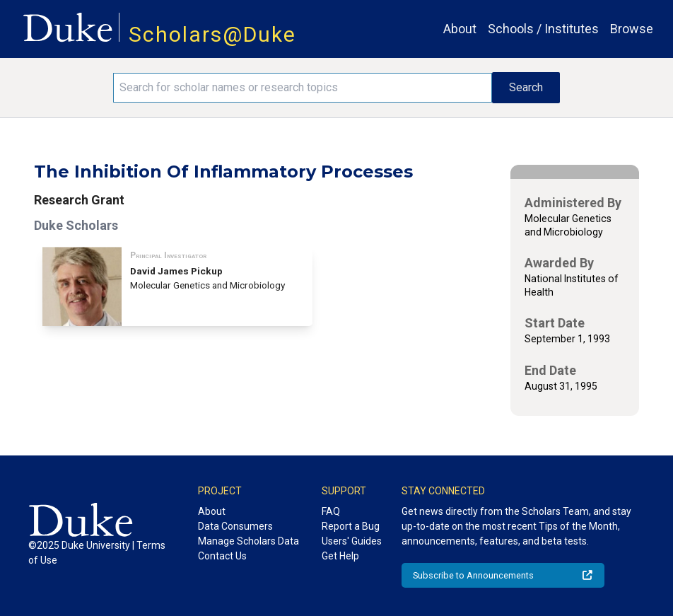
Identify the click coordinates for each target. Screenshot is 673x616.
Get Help (340, 556)
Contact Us (222, 556)
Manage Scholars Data (248, 541)
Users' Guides (352, 541)
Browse (632, 29)
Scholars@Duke (212, 34)
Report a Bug (351, 526)
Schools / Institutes (543, 29)
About (460, 29)
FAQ (331, 511)
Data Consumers (235, 526)
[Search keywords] (303, 88)
